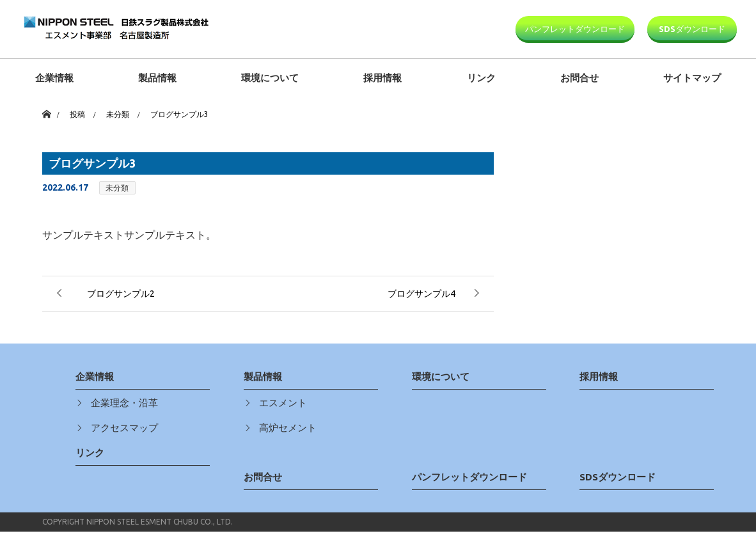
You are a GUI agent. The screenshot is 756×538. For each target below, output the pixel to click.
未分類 (117, 188)
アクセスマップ (124, 428)
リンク (481, 78)
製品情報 (157, 78)
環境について (270, 78)
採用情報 (382, 78)
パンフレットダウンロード (575, 29)
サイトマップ (692, 78)
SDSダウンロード (692, 29)
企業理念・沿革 (124, 403)
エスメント (283, 403)
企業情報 (54, 78)
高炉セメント (288, 428)
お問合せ (579, 78)
